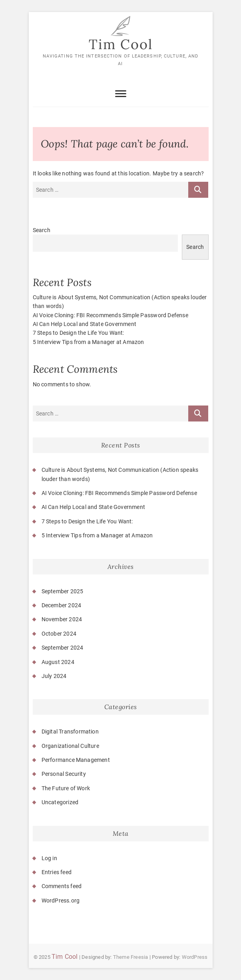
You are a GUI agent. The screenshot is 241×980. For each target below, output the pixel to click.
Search (42, 230)
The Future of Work (66, 788)
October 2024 (59, 634)
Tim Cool (121, 44)
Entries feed (57, 872)
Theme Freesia (131, 957)
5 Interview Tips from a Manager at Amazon (89, 342)
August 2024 (58, 662)
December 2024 (62, 605)
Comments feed (62, 886)
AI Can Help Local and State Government (85, 324)
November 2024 (62, 619)
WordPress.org (61, 900)
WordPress (195, 957)
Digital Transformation (70, 732)
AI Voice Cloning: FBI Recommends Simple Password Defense (111, 315)
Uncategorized (60, 802)
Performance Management (76, 760)
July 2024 (54, 676)
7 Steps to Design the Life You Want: (79, 333)
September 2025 (63, 591)
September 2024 (63, 648)
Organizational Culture (70, 746)
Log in (49, 858)
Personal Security (64, 774)
